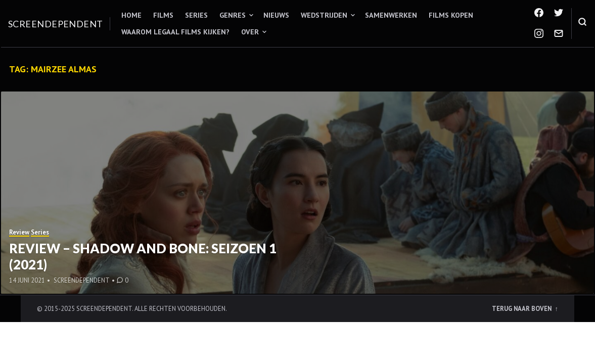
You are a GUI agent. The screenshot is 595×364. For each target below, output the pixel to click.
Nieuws (276, 15)
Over (250, 32)
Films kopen (451, 15)
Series (196, 15)
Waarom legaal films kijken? (175, 32)
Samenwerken (391, 15)
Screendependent (56, 24)
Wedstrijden (324, 15)
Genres (233, 15)
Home (131, 15)
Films (163, 15)
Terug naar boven (522, 308)
